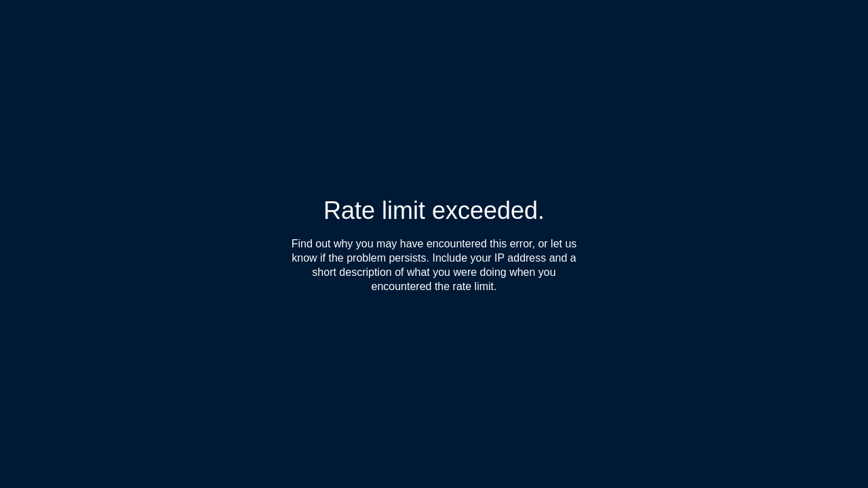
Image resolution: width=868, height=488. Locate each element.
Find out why (322, 244)
